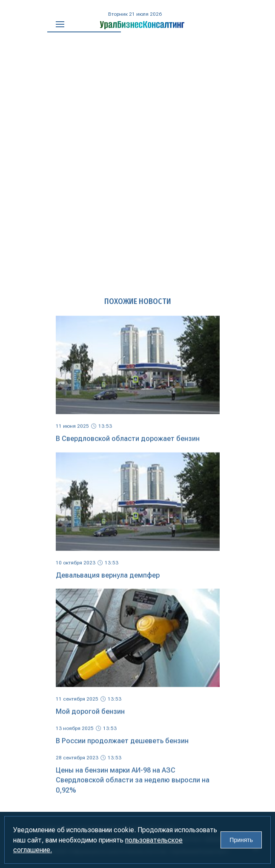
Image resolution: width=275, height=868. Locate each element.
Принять (241, 840)
